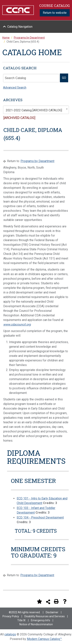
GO (64, 78)
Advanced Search (15, 88)
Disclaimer (52, 612)
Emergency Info (41, 620)
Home (6, 38)
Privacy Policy (11, 616)
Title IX (21, 620)
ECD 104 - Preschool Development (40, 518)
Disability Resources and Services (45, 616)
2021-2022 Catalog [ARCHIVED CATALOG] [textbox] (34, 110)
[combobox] (36, 110)
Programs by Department (37, 161)
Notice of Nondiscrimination (36, 624)
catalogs (10, 634)
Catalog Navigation (20, 27)
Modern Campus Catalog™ (44, 639)
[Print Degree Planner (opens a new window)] (31, 601)
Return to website (55, 13)
